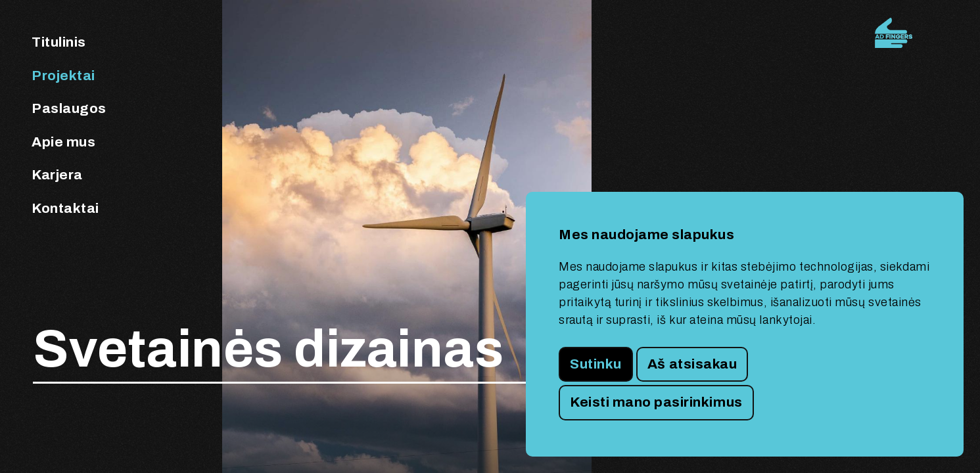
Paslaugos (69, 108)
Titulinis (59, 42)
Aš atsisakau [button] (692, 364)
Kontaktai (65, 208)
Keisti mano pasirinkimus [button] (656, 402)
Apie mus (63, 142)
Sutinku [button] (596, 364)
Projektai (63, 76)
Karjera (57, 175)
